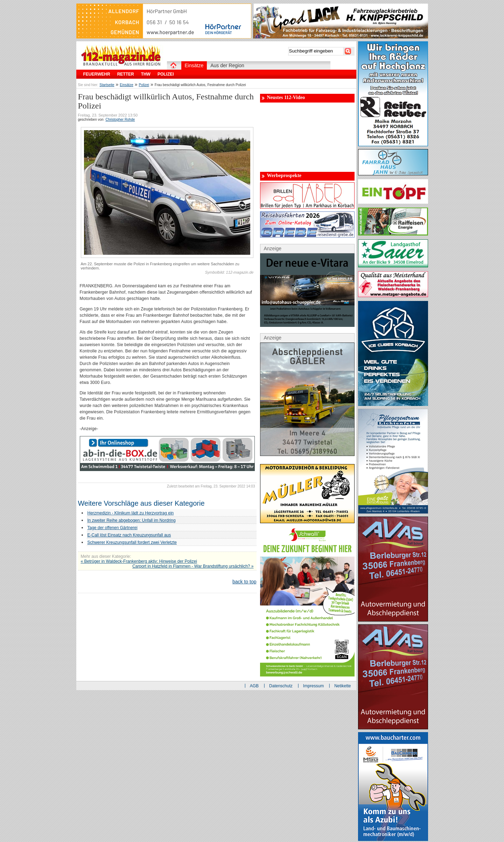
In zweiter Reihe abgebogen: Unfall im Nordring (132, 520)
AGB (254, 686)
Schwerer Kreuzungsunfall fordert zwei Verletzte (132, 542)
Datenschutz (281, 686)
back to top (244, 582)
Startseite (107, 85)
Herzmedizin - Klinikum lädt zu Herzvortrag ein (131, 513)
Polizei (144, 85)
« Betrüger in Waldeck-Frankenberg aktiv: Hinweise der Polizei (139, 561)
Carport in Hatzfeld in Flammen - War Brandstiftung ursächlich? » (193, 566)
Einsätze (126, 85)
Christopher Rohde (120, 120)
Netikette (342, 686)
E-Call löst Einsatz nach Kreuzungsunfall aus (129, 535)
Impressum (313, 686)
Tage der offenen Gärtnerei (113, 528)
